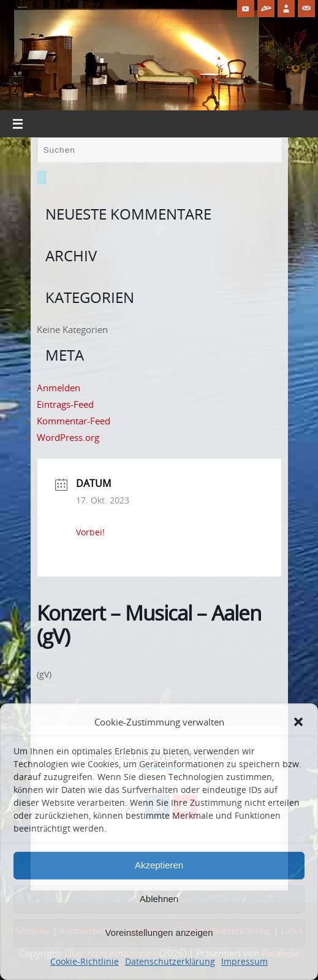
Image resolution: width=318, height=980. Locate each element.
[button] (298, 722)
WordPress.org (68, 437)
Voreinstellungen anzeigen (159, 932)
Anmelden (59, 388)
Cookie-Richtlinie (85, 961)
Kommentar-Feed (74, 421)
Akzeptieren (159, 865)
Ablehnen (159, 899)
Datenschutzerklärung (170, 961)
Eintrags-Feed (65, 404)
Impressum (244, 961)
